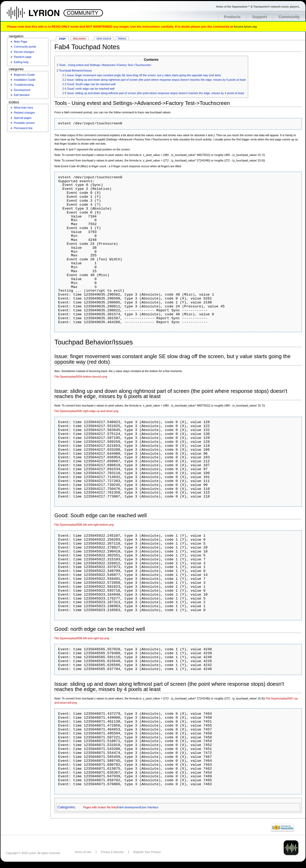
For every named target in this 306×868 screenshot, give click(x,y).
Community (289, 17)
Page (62, 38)
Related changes (24, 113)
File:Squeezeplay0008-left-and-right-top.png (82, 638)
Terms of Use (83, 852)
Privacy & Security (112, 852)
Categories (66, 807)
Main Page (21, 42)
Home (39, 16)
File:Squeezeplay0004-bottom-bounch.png (81, 377)
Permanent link (23, 128)
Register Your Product (147, 852)
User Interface (149, 807)
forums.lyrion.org (245, 26)
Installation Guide (25, 80)
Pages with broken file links (100, 807)
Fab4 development (129, 807)
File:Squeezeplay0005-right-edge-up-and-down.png (86, 411)
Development (22, 90)
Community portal (25, 47)
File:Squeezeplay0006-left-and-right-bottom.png (84, 525)
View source (104, 38)
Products (232, 17)
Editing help (21, 62)
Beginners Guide (24, 75)
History (122, 38)
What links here (24, 108)
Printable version (24, 123)
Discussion (80, 38)
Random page (23, 57)
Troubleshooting (24, 85)
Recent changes (24, 52)
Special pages (23, 118)
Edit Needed (22, 95)
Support (259, 17)
